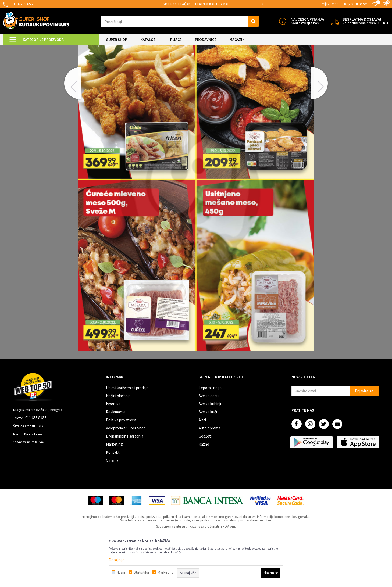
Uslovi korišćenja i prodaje (127, 433)
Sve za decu (209, 441)
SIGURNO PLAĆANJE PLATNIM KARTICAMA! (196, 4)
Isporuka (113, 449)
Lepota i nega (210, 433)
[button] (180, 21)
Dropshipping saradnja (125, 481)
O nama (112, 505)
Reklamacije (116, 457)
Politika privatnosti (122, 465)
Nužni (121, 572)
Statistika (141, 572)
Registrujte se (356, 4)
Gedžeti (205, 481)
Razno (204, 489)
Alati (202, 465)
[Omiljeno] (375, 4)
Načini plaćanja (118, 441)
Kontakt (113, 497)
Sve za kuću (209, 457)
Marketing (114, 489)
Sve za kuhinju (211, 449)
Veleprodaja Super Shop (126, 473)
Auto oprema (209, 473)
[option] (196, 4)
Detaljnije (117, 560)
